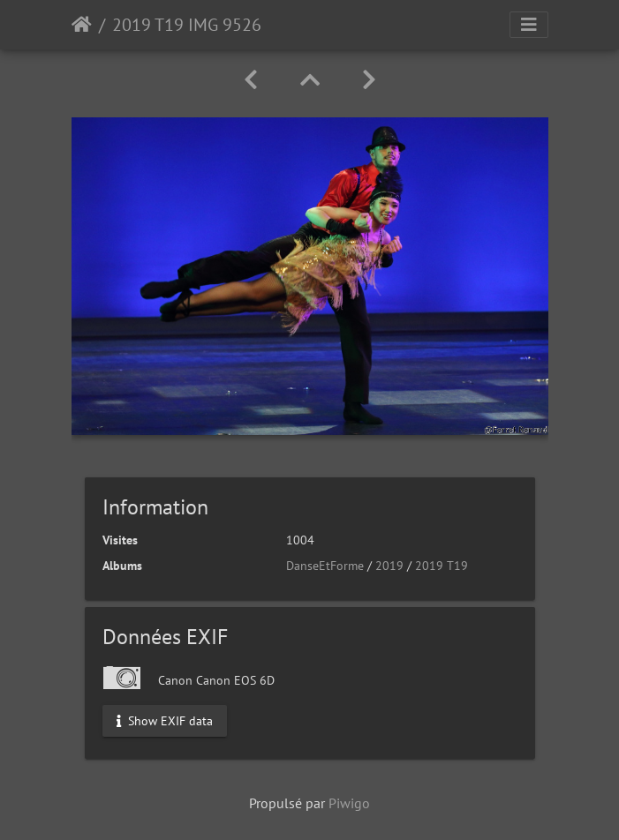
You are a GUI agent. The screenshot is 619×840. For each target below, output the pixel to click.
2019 (389, 566)
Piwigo (349, 803)
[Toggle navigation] (529, 25)
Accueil (82, 25)
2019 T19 (442, 566)
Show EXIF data (165, 720)
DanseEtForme (325, 566)
